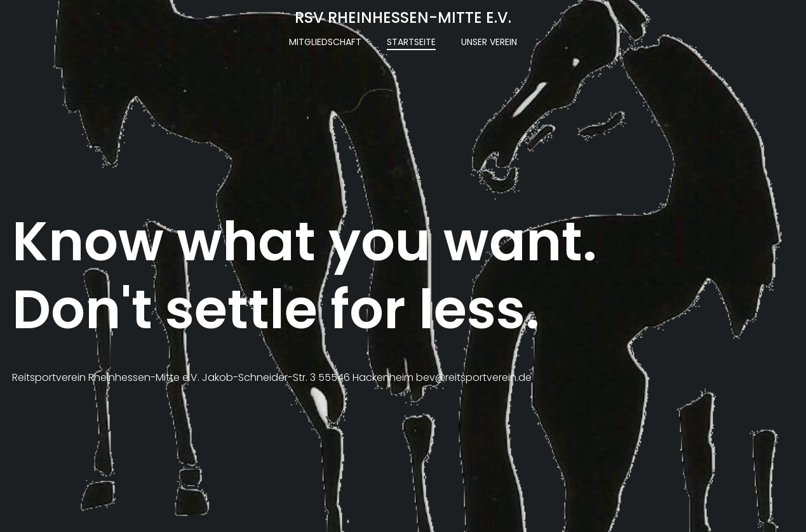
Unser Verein (489, 42)
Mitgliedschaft (325, 42)
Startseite (411, 42)
